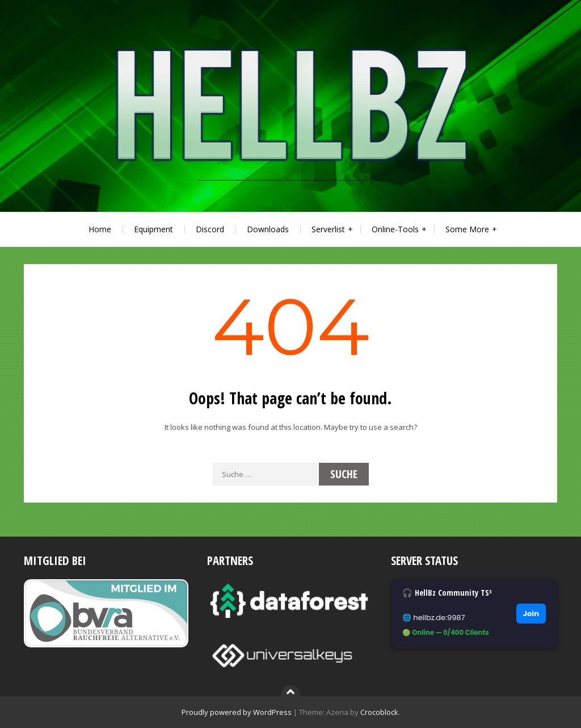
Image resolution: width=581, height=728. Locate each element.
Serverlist (328, 229)
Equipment (153, 229)
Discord (210, 229)
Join (531, 614)
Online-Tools (395, 229)
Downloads (268, 229)
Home (100, 229)
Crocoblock (379, 712)
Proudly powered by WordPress (237, 712)
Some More (467, 229)
